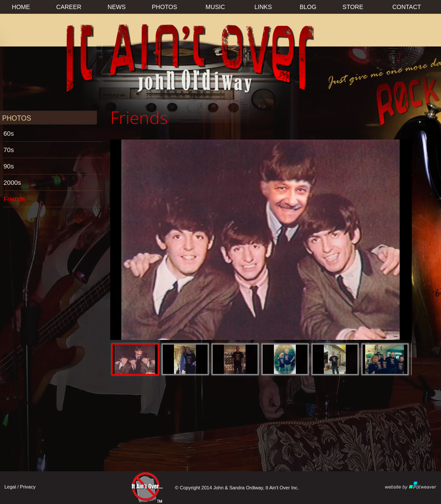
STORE (353, 7)
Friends (14, 199)
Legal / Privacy (20, 487)
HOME (21, 7)
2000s (12, 182)
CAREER (69, 7)
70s (9, 150)
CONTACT (407, 7)
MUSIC (215, 7)
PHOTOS (164, 7)
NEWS (117, 7)
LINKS (263, 7)
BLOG (308, 7)
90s (9, 166)
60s (9, 133)
